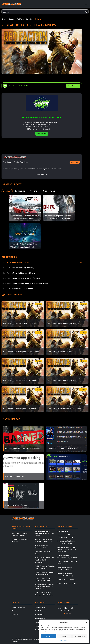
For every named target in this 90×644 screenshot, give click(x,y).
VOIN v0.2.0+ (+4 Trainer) (66, 580)
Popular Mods (39, 615)
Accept (49, 636)
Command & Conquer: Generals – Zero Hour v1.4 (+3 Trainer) (45, 533)
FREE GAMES (54, 191)
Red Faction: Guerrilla (24, 19)
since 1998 (74, 162)
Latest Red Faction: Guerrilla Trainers (17, 262)
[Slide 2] (66, 613)
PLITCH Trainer (63, 531)
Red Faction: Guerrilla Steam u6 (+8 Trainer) (20, 273)
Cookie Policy (63, 641)
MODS (37, 191)
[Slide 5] (71, 613)
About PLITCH (42, 134)
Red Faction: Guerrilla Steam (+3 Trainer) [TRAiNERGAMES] (26, 283)
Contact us (16, 611)
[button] (86, 622)
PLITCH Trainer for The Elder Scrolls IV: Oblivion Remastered (45, 560)
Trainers (38, 19)
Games (11, 19)
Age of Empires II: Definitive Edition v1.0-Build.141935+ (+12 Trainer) (67, 549)
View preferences (80, 636)
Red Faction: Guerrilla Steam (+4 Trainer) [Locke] (22, 278)
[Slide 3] (68, 613)
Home (4, 19)
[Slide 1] (65, 613)
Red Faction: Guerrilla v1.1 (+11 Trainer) (18, 289)
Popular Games (40, 607)
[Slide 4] (69, 613)
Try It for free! (73, 86)
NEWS (8, 191)
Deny (64, 636)
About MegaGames (18, 607)
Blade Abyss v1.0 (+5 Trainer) (67, 583)
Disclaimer (16, 615)
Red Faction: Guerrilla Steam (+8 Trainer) (19, 268)
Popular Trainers (40, 611)
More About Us (42, 174)
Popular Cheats (40, 618)
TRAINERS (22, 191)
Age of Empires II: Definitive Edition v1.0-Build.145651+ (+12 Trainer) (44, 586)
